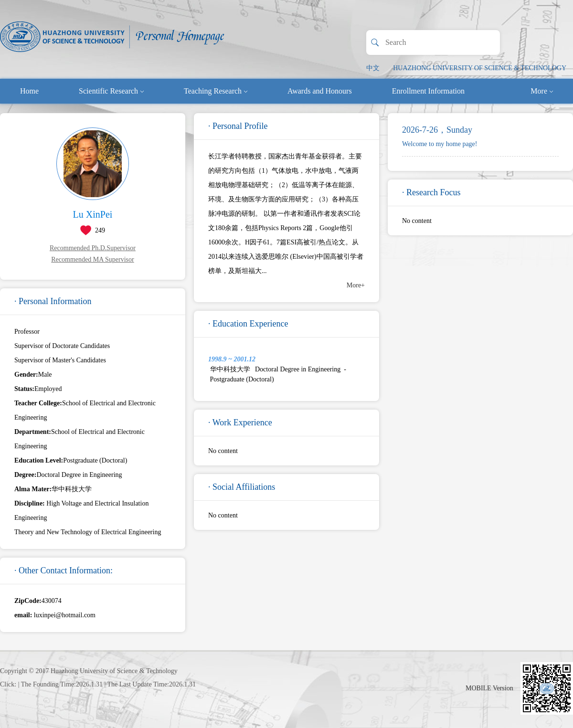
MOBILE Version (489, 688)
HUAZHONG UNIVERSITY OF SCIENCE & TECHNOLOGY (480, 68)
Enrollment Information (428, 91)
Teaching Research (216, 91)
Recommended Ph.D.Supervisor (93, 248)
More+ (356, 285)
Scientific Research (111, 91)
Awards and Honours (320, 91)
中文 (373, 68)
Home (29, 91)
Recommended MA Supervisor (92, 259)
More (542, 91)
